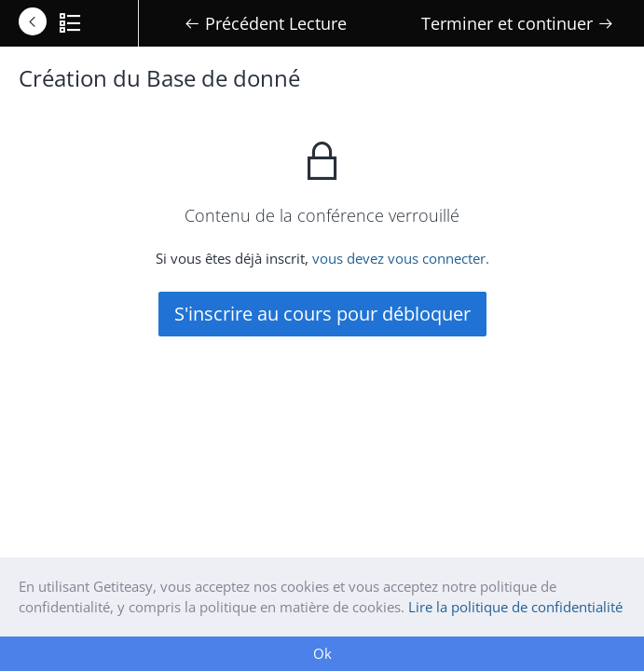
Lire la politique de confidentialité (515, 607)
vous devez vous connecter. (401, 258)
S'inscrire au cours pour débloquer (322, 314)
